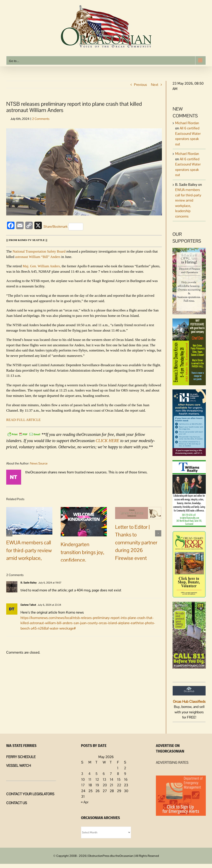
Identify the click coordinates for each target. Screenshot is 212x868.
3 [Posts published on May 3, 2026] (82, 774)
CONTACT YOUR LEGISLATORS (30, 794)
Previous (140, 85)
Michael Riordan (187, 123)
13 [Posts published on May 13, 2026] (104, 779)
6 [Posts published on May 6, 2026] (104, 774)
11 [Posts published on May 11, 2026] (90, 779)
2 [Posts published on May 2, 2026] (125, 768)
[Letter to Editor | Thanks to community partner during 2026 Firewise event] (138, 513)
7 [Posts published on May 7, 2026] (111, 774)
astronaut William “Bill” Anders (38, 257)
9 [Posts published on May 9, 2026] (125, 774)
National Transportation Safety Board (39, 251)
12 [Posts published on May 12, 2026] (97, 779)
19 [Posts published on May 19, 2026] (97, 785)
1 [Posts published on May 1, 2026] (118, 768)
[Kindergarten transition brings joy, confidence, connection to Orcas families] (84, 521)
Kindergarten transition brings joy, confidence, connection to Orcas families (82, 560)
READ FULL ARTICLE (23, 420)
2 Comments (41, 119)
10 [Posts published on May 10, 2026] (83, 779)
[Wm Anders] (84, 172)
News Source (39, 463)
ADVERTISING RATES (172, 762)
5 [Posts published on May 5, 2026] (96, 774)
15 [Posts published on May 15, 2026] (119, 779)
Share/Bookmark (63, 227)
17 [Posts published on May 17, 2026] (83, 785)
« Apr (85, 802)
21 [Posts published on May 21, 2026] (111, 785)
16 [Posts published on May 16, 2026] (126, 779)
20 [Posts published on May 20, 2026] (105, 785)
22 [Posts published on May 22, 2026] (119, 785)
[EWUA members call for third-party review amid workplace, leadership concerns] (29, 520)
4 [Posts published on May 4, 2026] (89, 774)
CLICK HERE (107, 441)
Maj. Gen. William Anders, (42, 266)
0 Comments (95, 582)
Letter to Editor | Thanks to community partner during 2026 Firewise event (136, 542)
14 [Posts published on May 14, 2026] (111, 779)
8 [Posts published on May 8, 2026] (118, 774)
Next (155, 85)
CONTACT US (17, 803)
